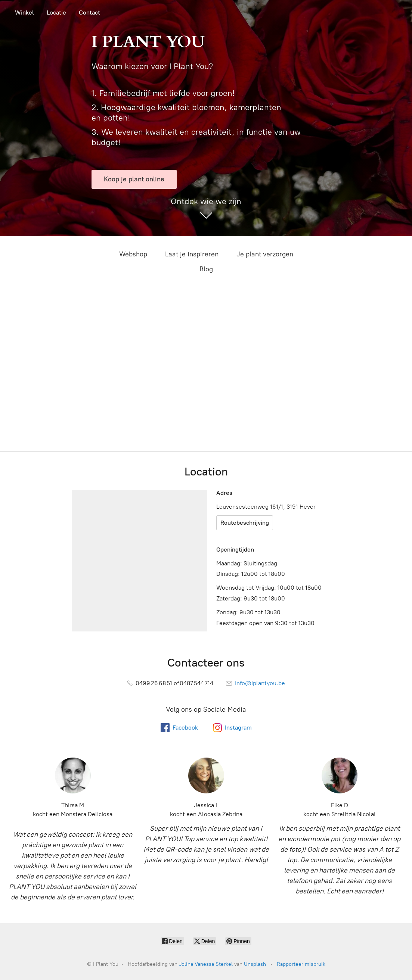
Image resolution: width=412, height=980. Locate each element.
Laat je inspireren (192, 254)
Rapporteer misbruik (301, 964)
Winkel (24, 13)
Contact (89, 13)
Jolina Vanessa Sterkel (206, 964)
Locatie (56, 13)
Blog (206, 269)
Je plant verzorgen (265, 254)
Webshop (133, 254)
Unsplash (255, 964)
